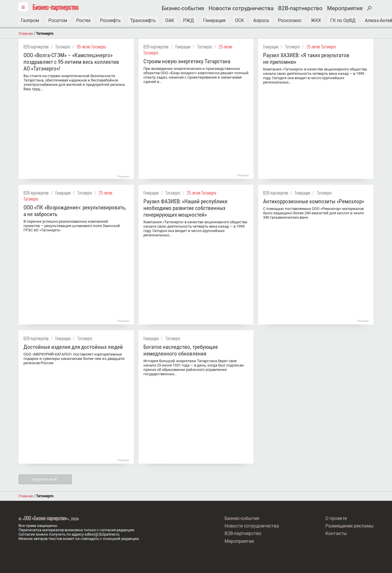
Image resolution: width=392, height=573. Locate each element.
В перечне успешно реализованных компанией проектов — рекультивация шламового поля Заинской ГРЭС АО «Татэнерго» (72, 226)
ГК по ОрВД (344, 20)
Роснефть (111, 20)
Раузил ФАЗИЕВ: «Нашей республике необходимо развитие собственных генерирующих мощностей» (185, 208)
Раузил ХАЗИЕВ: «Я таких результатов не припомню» (306, 59)
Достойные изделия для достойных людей (73, 347)
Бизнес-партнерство (55, 7)
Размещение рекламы (349, 526)
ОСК (240, 20)
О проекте (336, 519)
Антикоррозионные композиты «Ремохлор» (314, 201)
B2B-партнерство (300, 8)
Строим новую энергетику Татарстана (187, 61)
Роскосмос (291, 20)
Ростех (84, 20)
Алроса (262, 20)
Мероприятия (345, 8)
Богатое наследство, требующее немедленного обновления (181, 350)
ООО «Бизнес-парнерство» (46, 518)
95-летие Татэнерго (91, 47)
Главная (26, 33)
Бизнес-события (183, 8)
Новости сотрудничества (241, 8)
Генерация (215, 20)
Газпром (30, 20)
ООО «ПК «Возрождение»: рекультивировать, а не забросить (75, 211)
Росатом (58, 20)
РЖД (189, 20)
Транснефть (143, 20)
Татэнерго (63, 47)
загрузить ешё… (45, 479)
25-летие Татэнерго (321, 47)
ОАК (170, 20)
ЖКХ (317, 20)
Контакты (336, 533)
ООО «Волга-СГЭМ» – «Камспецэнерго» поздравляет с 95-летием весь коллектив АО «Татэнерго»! (71, 62)
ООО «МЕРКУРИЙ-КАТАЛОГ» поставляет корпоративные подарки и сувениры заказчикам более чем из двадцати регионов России (74, 359)
